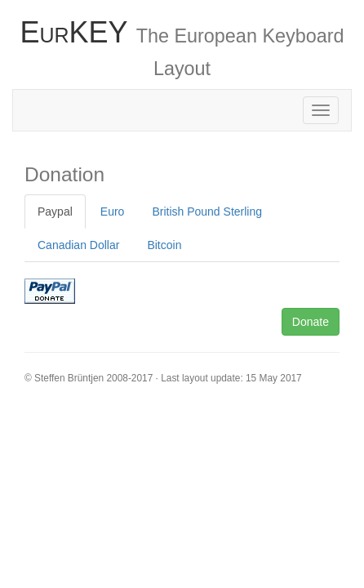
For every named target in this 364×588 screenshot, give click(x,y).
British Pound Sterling (207, 212)
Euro (113, 212)
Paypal (55, 212)
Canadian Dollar (78, 245)
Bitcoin (164, 245)
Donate (311, 322)
